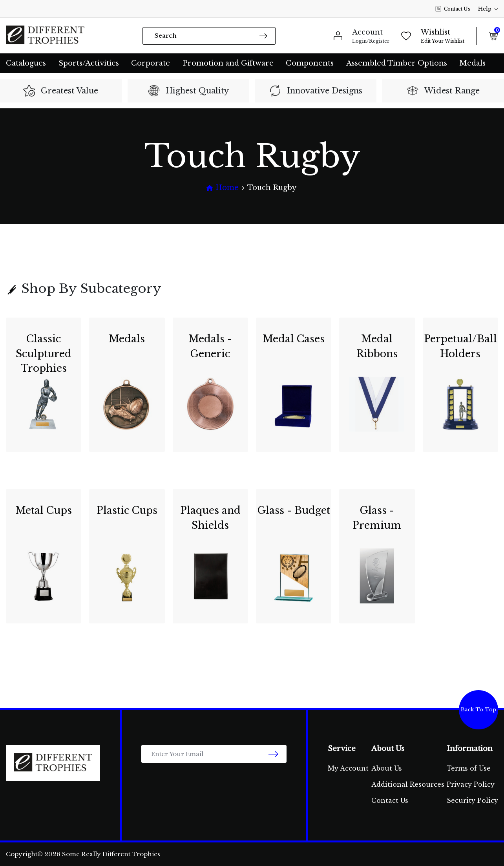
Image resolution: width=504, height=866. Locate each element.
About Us (387, 768)
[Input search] (209, 36)
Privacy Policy (471, 784)
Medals (472, 63)
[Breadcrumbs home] (222, 188)
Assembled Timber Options (397, 63)
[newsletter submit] (273, 754)
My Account (348, 768)
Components (310, 63)
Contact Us (453, 9)
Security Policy (472, 800)
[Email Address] (214, 754)
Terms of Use (469, 768)
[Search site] (263, 36)
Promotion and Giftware (228, 63)
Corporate (151, 63)
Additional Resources (408, 784)
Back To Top (478, 710)
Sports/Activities (89, 63)
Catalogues (26, 63)
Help (488, 9)
